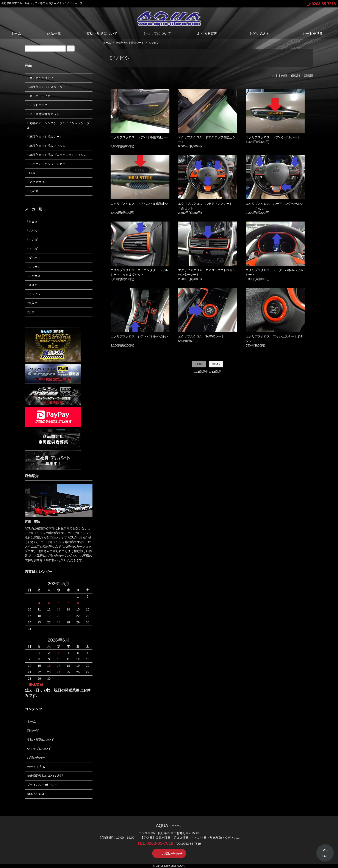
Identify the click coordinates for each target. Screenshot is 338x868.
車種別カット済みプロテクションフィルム (57, 155)
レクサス (34, 276)
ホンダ (32, 240)
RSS (30, 794)
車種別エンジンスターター (46, 87)
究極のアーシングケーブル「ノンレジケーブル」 (58, 125)
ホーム (16, 34)
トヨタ (32, 222)
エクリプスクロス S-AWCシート (201, 336)
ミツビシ (154, 43)
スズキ (32, 285)
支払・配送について (102, 34)
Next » (216, 364)
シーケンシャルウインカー (46, 164)
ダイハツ (34, 258)
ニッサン (34, 267)
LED (31, 173)
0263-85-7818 (321, 4)
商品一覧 (54, 34)
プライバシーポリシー (42, 785)
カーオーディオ (39, 96)
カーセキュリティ (40, 78)
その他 (33, 191)
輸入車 (32, 303)
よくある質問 (207, 34)
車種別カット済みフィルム (46, 146)
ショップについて (157, 34)
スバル (32, 231)
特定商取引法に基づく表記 (45, 776)
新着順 (309, 76)
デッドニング (37, 105)
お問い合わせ (257, 34)
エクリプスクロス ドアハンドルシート (273, 137)
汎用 (31, 312)
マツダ (32, 249)
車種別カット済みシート (130, 43)
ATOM (40, 794)
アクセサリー (37, 182)
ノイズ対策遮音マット (43, 114)
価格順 (296, 76)
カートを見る (309, 34)
